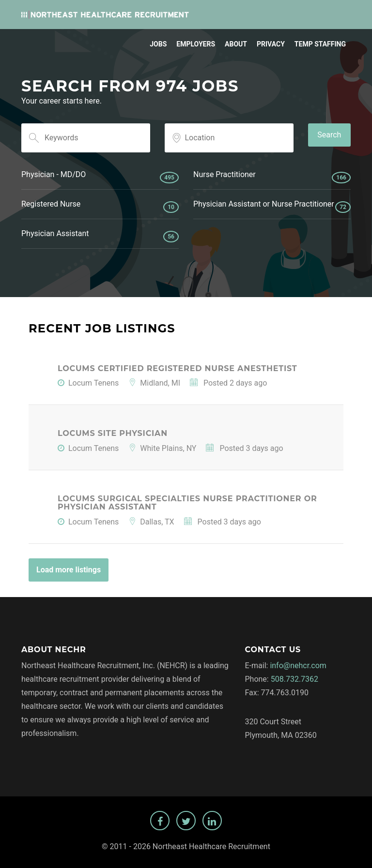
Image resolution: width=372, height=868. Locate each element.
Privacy (271, 44)
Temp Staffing (320, 44)
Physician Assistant (100, 236)
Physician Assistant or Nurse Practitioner (272, 206)
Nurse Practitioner (272, 177)
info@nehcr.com (298, 666)
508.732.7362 (294, 679)
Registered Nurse (100, 206)
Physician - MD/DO (100, 177)
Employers (196, 44)
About (236, 44)
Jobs (158, 44)
